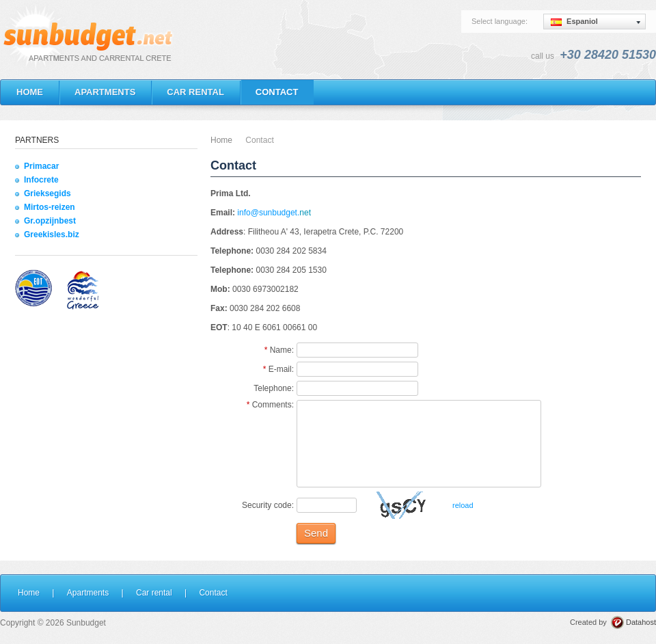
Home (221, 140)
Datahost (641, 622)
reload (463, 505)
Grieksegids (47, 193)
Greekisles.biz (52, 234)
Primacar (41, 166)
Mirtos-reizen (50, 207)
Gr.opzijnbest (50, 221)
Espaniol (574, 22)
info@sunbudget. (268, 213)
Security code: (268, 505)
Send (316, 533)
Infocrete (41, 180)
